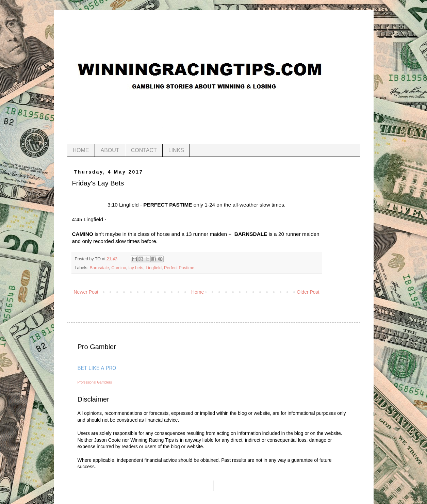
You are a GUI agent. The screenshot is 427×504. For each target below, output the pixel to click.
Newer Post (86, 292)
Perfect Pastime (179, 268)
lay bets (136, 268)
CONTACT (144, 150)
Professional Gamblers (95, 382)
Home (198, 292)
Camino (119, 268)
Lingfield (154, 268)
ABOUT (110, 150)
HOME (81, 150)
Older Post (308, 292)
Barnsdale (100, 268)
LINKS (176, 150)
